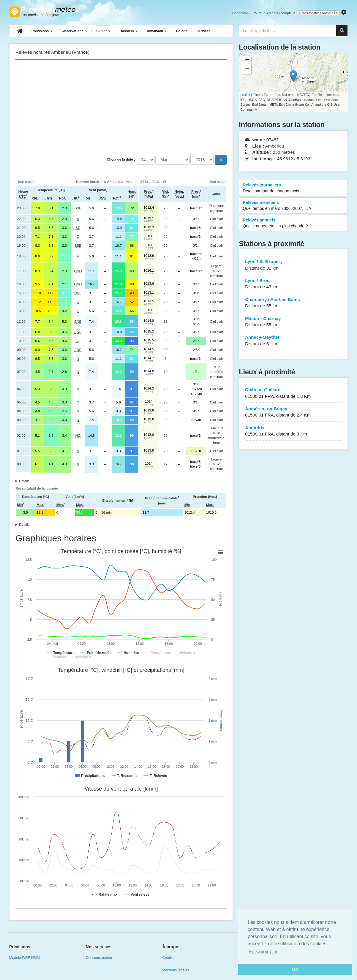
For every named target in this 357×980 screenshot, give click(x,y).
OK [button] (295, 969)
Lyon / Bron (293, 284)
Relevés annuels (293, 223)
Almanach (157, 31)
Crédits (168, 958)
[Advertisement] (121, 107)
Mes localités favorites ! (318, 13)
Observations (74, 31)
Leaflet (245, 95)
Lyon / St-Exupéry (293, 265)
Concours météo (99, 958)
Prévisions (42, 31)
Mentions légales (176, 970)
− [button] (247, 69)
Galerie (182, 31)
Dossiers (129, 31)
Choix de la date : (121, 159)
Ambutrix (293, 431)
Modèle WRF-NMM (25, 958)
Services (203, 31)
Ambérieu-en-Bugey (293, 412)
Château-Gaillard (293, 393)
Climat (103, 31)
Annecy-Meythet (293, 341)
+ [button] (247, 61)
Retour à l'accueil (44, 12)
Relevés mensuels (293, 206)
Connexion (240, 13)
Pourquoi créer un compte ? (274, 13)
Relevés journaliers (293, 188)
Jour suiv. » (218, 182)
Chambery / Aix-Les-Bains (293, 303)
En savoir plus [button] (264, 952)
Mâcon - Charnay (293, 322)
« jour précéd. (26, 182)
